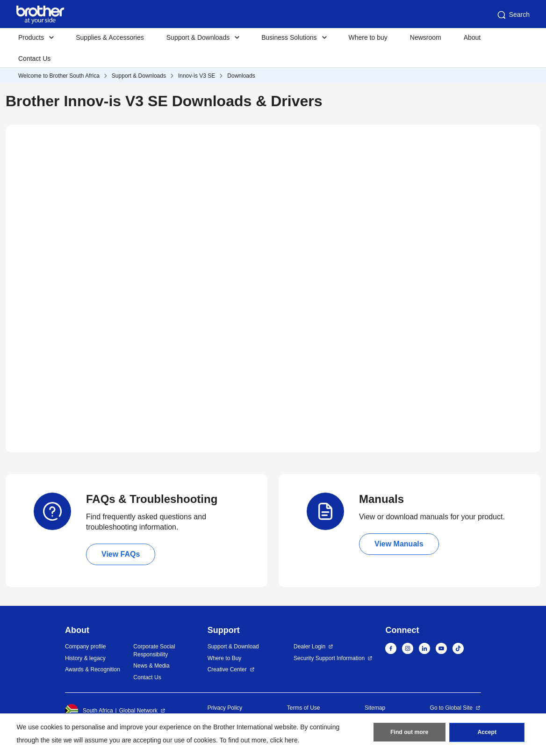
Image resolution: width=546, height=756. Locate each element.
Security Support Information (329, 658)
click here (284, 740)
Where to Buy (225, 658)
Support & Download (233, 647)
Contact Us (34, 58)
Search (513, 15)
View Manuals (399, 544)
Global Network (138, 711)
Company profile (85, 647)
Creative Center (227, 669)
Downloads (241, 76)
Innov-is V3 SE (197, 76)
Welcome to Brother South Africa (59, 76)
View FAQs (121, 554)
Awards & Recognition (93, 669)
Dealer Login (309, 647)
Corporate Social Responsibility (154, 651)
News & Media (151, 666)
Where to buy (368, 37)
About (472, 37)
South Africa (89, 711)
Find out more (409, 733)
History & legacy (85, 658)
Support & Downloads (139, 76)
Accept (487, 733)
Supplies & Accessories (110, 37)
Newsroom (426, 37)
